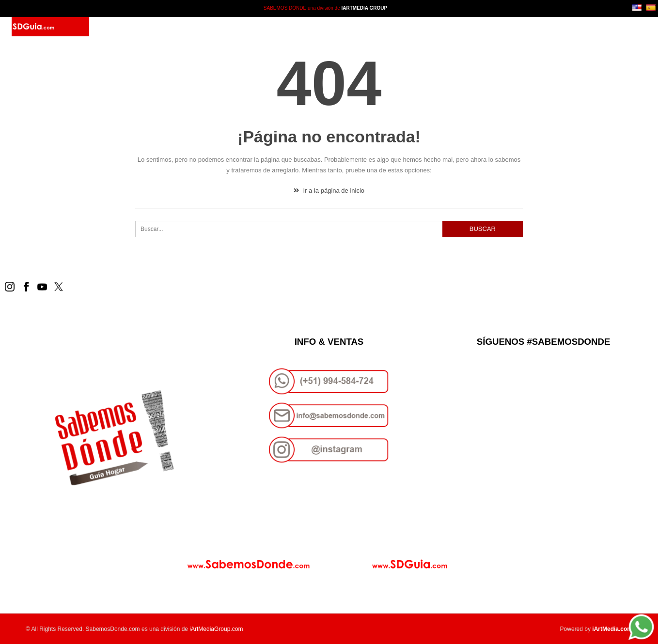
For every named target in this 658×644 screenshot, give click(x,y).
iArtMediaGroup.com (216, 629)
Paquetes (223, 27)
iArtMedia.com (612, 629)
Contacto (267, 27)
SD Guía (184, 27)
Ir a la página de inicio (329, 191)
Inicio (151, 27)
